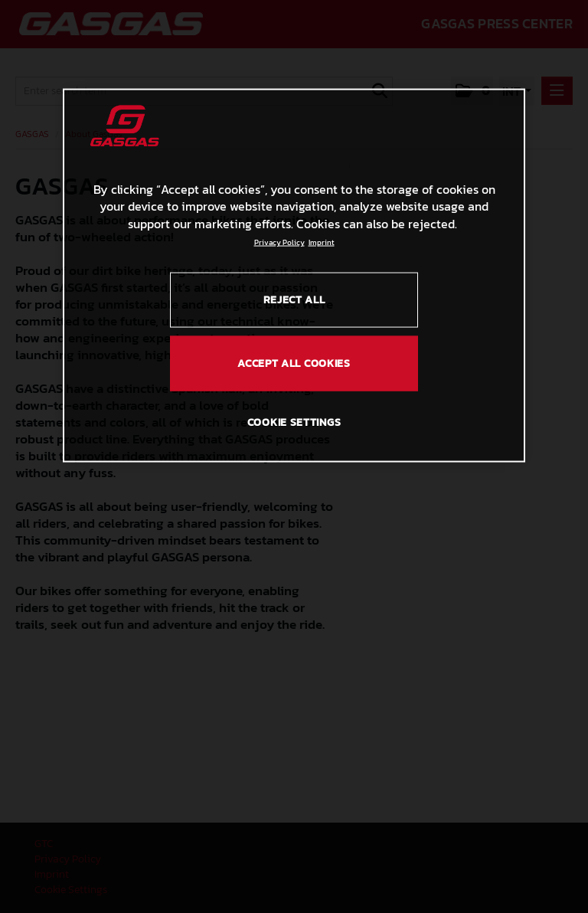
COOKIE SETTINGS (294, 422)
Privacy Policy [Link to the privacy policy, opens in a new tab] (279, 242)
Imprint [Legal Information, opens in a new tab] (322, 242)
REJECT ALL (294, 300)
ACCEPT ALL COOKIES (294, 363)
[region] (294, 275)
